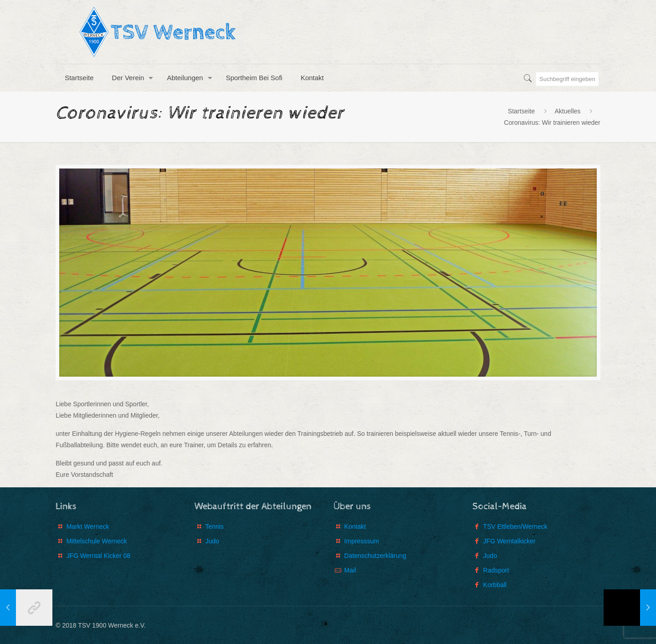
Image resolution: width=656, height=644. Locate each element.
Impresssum (362, 541)
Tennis (214, 526)
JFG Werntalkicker (510, 541)
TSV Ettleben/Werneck (515, 526)
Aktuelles (567, 111)
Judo (212, 541)
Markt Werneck (88, 526)
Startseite (521, 111)
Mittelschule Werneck (97, 541)
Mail (350, 570)
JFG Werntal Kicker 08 (99, 556)
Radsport (496, 570)
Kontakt (355, 526)
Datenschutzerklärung (375, 556)
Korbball (495, 585)
